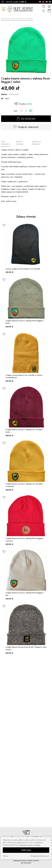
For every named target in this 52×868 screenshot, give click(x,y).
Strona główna (6, 19)
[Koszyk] (49, 11)
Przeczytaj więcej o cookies (30, 845)
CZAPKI (14, 19)
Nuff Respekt (14, 94)
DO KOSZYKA (26, 119)
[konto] (49, 6)
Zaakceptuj (26, 850)
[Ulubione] (44, 11)
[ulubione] (4, 225)
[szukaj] (44, 6)
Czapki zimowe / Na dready (24, 19)
